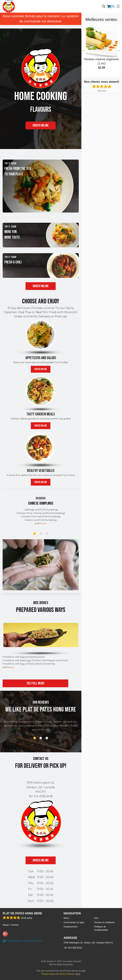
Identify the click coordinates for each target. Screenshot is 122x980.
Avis (96, 918)
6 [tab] (115, 75)
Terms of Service (67, 974)
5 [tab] (110, 75)
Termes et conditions (104, 922)
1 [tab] (89, 75)
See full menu (36, 683)
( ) (111, 6)
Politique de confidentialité (101, 928)
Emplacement (71, 927)
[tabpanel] (102, 50)
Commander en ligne (74, 922)
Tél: (73, 948)
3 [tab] (99, 75)
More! (43, 523)
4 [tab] (104, 75)
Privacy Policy (48, 974)
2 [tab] (94, 75)
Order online (41, 125)
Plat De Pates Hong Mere (22, 913)
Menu (67, 918)
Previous (84, 50)
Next (119, 50)
